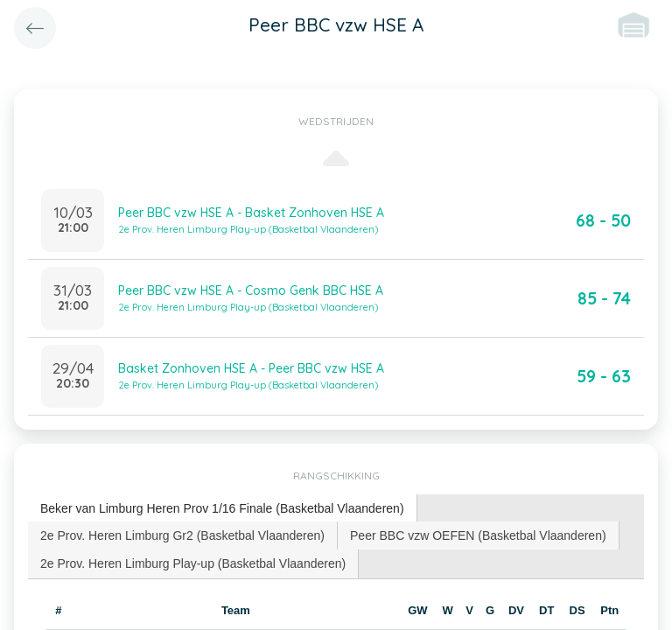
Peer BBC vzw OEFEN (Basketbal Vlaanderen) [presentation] (478, 535)
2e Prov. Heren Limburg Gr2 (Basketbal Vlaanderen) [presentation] (182, 535)
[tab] (223, 509)
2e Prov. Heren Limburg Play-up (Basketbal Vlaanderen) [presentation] (193, 563)
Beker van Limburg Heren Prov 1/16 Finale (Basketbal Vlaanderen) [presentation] (222, 508)
